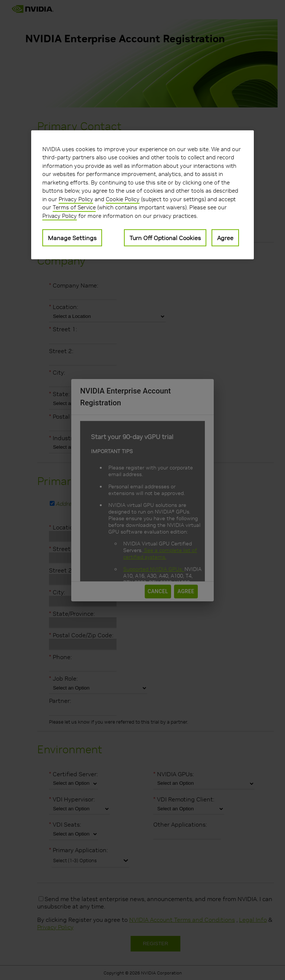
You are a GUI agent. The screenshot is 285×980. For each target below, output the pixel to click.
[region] (142, 195)
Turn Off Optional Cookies (165, 238)
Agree (225, 238)
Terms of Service (74, 207)
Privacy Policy (76, 199)
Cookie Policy (123, 199)
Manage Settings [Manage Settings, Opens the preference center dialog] (72, 238)
